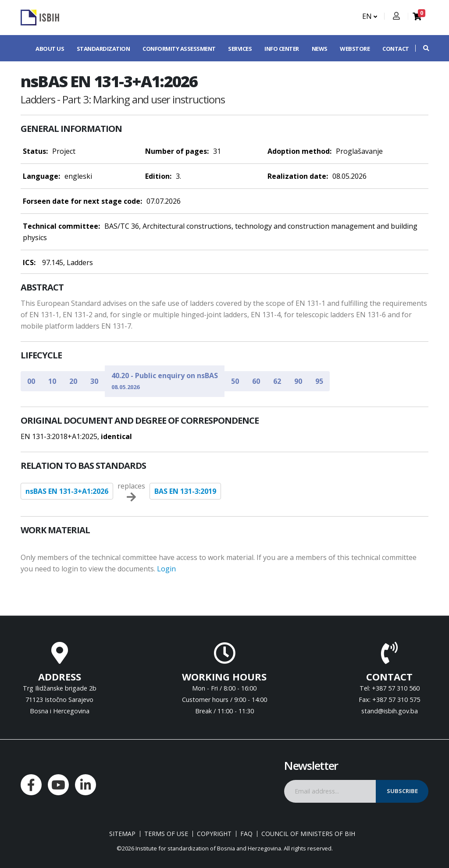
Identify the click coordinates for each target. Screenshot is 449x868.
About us (50, 49)
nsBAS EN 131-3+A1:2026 (67, 491)
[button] (422, 48)
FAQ (246, 834)
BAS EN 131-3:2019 (185, 491)
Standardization (103, 49)
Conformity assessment (179, 49)
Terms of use (166, 834)
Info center (282, 49)
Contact (396, 49)
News (320, 49)
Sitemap (122, 834)
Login (166, 569)
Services (240, 49)
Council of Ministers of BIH (308, 834)
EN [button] (370, 16)
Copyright (214, 834)
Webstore (355, 49)
